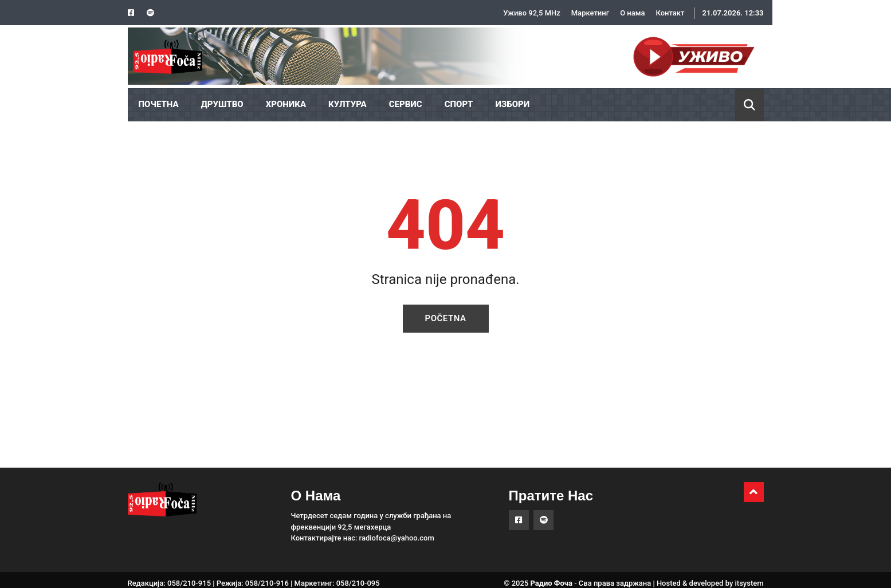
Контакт (670, 13)
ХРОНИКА (286, 104)
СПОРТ (459, 104)
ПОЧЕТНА (159, 104)
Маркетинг (590, 13)
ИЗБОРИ (513, 104)
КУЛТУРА (348, 104)
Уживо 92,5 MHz (532, 13)
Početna (446, 318)
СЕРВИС (406, 104)
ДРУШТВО (222, 104)
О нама (632, 13)
